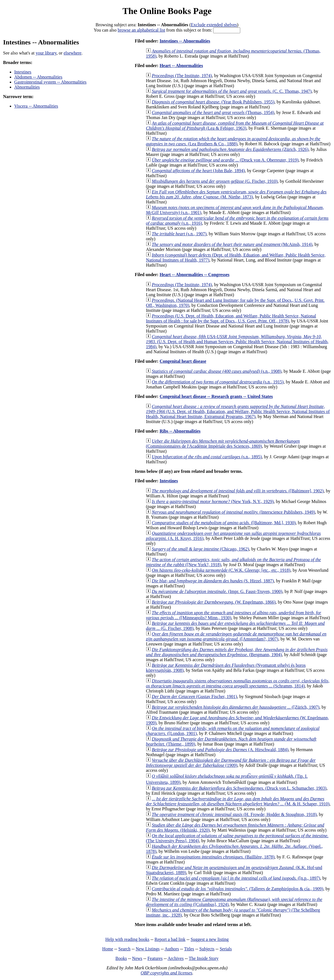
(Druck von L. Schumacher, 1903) (239, 788)
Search (124, 949)
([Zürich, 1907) (236, 707)
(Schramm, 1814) (238, 683)
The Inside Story (204, 958)
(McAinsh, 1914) (232, 244)
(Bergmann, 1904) (237, 652)
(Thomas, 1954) (213, 112)
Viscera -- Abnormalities (36, 106)
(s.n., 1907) (179, 234)
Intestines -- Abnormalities (185, 41)
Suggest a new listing (210, 939)
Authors (172, 949)
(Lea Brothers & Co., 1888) (233, 141)
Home (108, 949)
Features (155, 958)
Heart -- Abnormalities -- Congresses (194, 275)
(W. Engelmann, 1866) (214, 602)
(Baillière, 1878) (213, 857)
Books (121, 958)
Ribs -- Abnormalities (180, 431)
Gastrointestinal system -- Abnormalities (50, 82)
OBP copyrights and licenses (166, 973)
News (137, 958)
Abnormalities (27, 87)
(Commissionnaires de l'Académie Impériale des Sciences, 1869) (223, 444)
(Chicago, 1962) (200, 549)
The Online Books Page (167, 11)
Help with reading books (127, 939)
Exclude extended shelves (214, 25)
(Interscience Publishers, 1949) (233, 512)
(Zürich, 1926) (230, 149)
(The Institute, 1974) (182, 76)
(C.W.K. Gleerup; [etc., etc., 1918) (221, 570)
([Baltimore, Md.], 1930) (224, 523)
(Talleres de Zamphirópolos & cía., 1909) (237, 889)
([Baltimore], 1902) (238, 491)
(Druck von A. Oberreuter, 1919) (225, 160)
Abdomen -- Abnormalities (38, 77)
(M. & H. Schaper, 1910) (238, 801)
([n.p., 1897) (236, 878)
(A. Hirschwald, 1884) (220, 750)
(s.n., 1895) (207, 457)
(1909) (231, 763)
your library (46, 53)
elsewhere (73, 53)
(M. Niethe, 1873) (236, 194)
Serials (226, 949)
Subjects (207, 949)
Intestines (23, 72)
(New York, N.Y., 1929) (213, 501)
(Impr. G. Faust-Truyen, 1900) (217, 591)
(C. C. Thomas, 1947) (232, 91)
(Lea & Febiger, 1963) (235, 126)
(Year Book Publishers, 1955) (213, 102)
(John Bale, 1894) (198, 171)
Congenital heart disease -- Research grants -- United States (216, 396)
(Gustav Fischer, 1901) (194, 697)
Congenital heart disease (183, 361)
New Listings (148, 949)
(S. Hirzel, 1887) (213, 581)
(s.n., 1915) (218, 382)
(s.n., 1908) (217, 371)
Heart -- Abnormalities (181, 66)
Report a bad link (170, 939)
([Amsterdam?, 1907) (236, 636)
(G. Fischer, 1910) (215, 181)
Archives (176, 958)
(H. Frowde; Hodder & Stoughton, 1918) (234, 814)
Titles (189, 949)
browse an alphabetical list (141, 30)
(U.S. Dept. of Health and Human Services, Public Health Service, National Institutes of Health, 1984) (237, 342)
